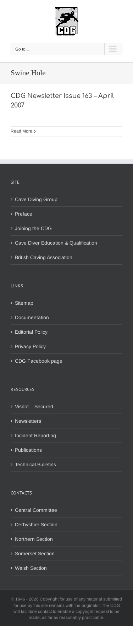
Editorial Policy (31, 332)
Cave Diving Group (36, 199)
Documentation (32, 317)
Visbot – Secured (34, 406)
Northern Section (34, 539)
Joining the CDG (33, 228)
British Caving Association (44, 257)
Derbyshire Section (36, 525)
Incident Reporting (35, 435)
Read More (21, 131)
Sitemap (24, 303)
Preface (24, 214)
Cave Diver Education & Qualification (56, 243)
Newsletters (28, 421)
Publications (28, 450)
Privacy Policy (30, 346)
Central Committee (36, 510)
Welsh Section (31, 568)
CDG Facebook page (39, 361)
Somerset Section (35, 554)
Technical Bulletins (35, 464)
